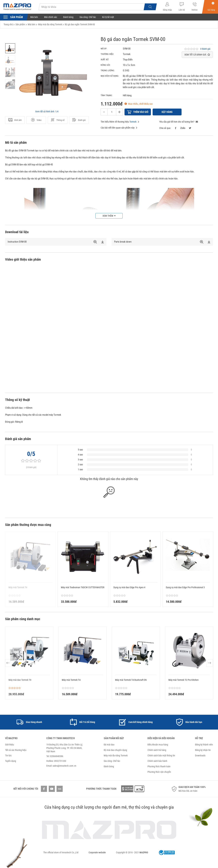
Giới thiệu (10, 745)
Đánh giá (79, 120)
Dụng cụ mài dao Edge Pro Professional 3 (185, 587)
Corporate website (97, 852)
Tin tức (8, 756)
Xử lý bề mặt (108, 17)
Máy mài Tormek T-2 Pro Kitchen (184, 680)
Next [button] (209, 663)
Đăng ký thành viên (204, 745)
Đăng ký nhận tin (203, 750)
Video (36, 120)
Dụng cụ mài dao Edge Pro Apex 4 (129, 587)
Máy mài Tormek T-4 (71, 680)
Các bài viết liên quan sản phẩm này (119, 128)
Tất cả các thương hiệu (16, 750)
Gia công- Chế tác (88, 17)
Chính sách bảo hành (157, 761)
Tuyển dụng (11, 761)
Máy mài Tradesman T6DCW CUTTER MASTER (83, 587)
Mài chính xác (51, 17)
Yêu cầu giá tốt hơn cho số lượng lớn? (179, 122)
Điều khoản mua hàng (158, 745)
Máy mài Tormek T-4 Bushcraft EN (131, 680)
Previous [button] (9, 663)
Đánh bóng (68, 17)
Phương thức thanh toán (159, 766)
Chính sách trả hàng (157, 750)
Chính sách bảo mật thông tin (161, 756)
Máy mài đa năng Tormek (116, 756)
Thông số (58, 120)
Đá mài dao (109, 745)
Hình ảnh (15, 120)
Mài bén (34, 17)
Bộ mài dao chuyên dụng (115, 750)
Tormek (133, 122)
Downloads (200, 756)
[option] (10, 48)
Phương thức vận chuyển (159, 772)
